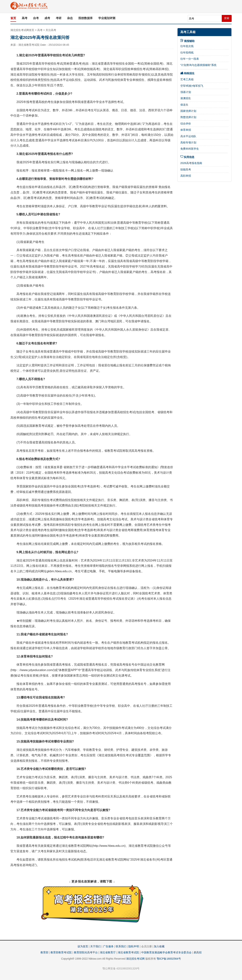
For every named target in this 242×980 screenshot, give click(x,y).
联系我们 (121, 946)
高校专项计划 (188, 142)
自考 (36, 18)
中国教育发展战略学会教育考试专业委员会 (166, 952)
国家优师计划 (188, 111)
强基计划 (186, 92)
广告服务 (108, 946)
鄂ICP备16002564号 (169, 959)
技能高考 (186, 169)
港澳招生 (186, 98)
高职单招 (186, 176)
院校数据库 (86, 18)
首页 (13, 18)
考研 (59, 18)
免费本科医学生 (190, 149)
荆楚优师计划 (188, 117)
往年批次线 (187, 46)
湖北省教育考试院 (128, 952)
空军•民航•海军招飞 (192, 86)
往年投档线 (187, 53)
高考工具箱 (188, 32)
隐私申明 (134, 946)
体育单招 (186, 130)
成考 (47, 18)
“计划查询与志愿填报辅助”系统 (198, 65)
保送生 (184, 105)
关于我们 (95, 946)
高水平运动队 (188, 136)
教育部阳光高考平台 (86, 952)
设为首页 (83, 946)
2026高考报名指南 (191, 163)
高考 (25, 18)
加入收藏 (159, 946)
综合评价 (186, 124)
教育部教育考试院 (61, 952)
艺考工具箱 (187, 79)
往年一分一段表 (190, 59)
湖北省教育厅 (108, 952)
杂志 (70, 18)
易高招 (198, 952)
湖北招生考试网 (135, 959)
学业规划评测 (107, 18)
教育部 (44, 952)
